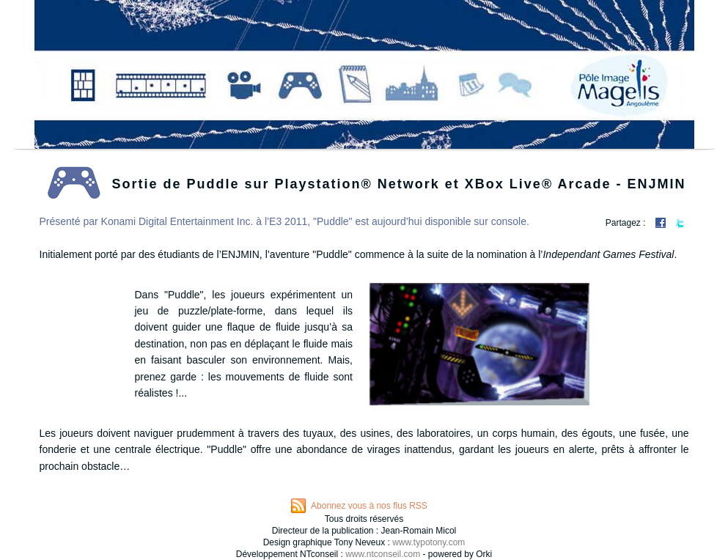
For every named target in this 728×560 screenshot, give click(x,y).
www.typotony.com (429, 542)
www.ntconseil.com (383, 554)
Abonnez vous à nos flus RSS (369, 506)
